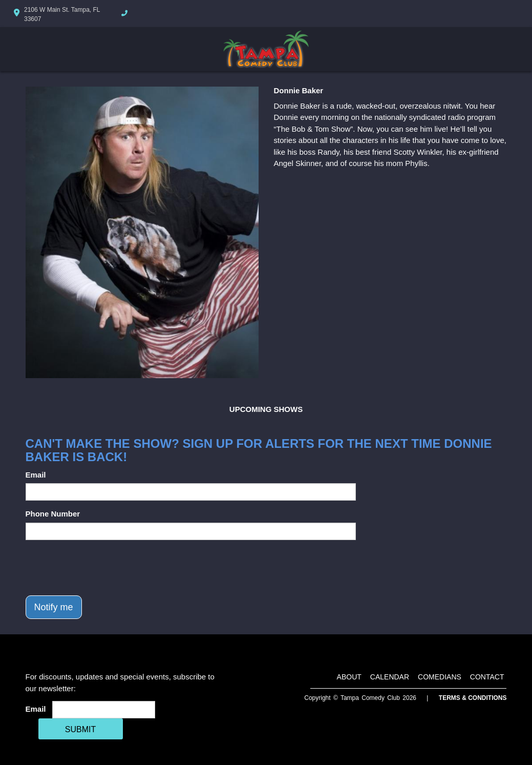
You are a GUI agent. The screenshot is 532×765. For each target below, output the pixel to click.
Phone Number (53, 514)
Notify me (54, 607)
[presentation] (103, 568)
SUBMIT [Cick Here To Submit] (80, 729)
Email (36, 475)
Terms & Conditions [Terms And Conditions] (473, 698)
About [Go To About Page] (349, 677)
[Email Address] (104, 710)
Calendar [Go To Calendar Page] (390, 677)
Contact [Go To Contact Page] (487, 677)
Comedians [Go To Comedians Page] (440, 677)
